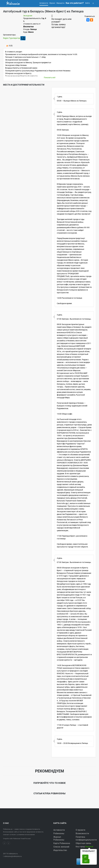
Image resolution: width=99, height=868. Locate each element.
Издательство (60, 850)
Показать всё (50, 78)
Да (85, 857)
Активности (59, 830)
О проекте (80, 830)
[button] (93, 3)
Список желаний (61, 847)
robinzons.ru (13, 854)
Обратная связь (83, 843)
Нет (86, 861)
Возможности (82, 833)
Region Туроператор (12, 38)
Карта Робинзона (62, 843)
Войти (87, 3)
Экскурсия (28, 16)
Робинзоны (59, 833)
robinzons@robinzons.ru (13, 856)
